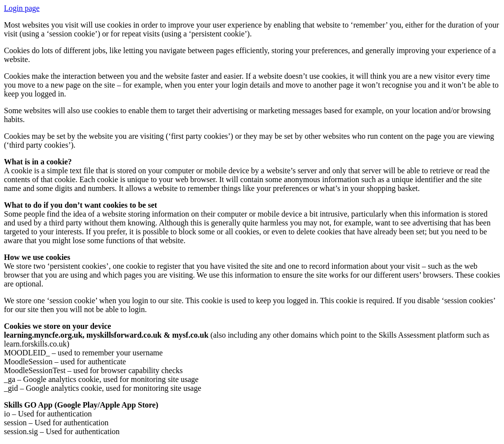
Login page (22, 8)
